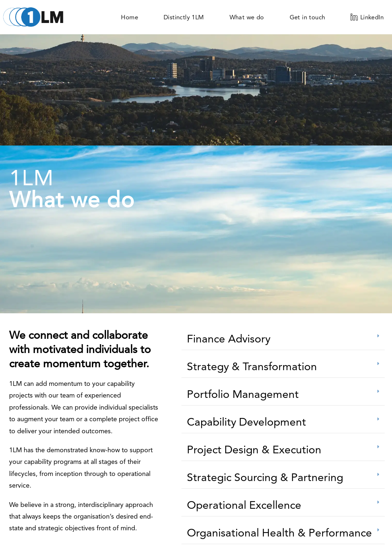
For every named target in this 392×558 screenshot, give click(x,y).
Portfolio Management (243, 394)
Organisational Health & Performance (279, 533)
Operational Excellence (244, 505)
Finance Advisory (229, 339)
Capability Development (246, 422)
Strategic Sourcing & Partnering (265, 477)
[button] (283, 339)
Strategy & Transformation (252, 366)
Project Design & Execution (254, 449)
